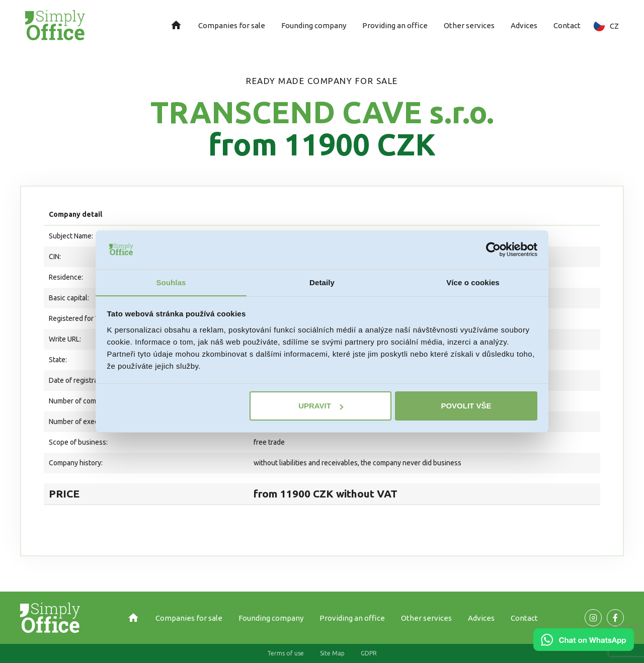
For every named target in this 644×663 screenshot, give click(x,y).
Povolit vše (466, 406)
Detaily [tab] (322, 282)
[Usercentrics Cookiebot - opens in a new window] (493, 250)
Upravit (321, 406)
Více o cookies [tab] (473, 282)
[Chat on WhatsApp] (584, 647)
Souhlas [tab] (171, 282)
